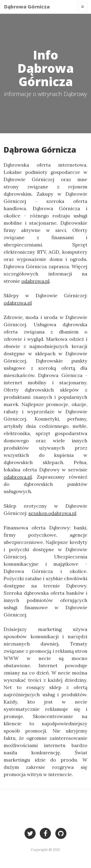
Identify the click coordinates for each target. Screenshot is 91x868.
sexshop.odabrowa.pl (52, 513)
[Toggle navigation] (83, 7)
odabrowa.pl (35, 281)
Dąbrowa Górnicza (27, 7)
